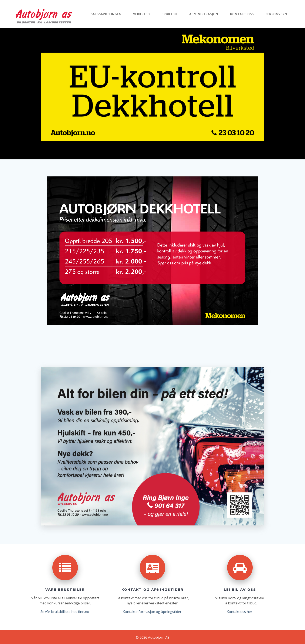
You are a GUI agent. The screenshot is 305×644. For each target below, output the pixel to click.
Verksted (142, 14)
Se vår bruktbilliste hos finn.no (65, 612)
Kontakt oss (242, 14)
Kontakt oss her (239, 612)
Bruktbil (170, 14)
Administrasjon (204, 14)
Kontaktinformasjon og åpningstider (152, 612)
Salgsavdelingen (106, 14)
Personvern (276, 14)
